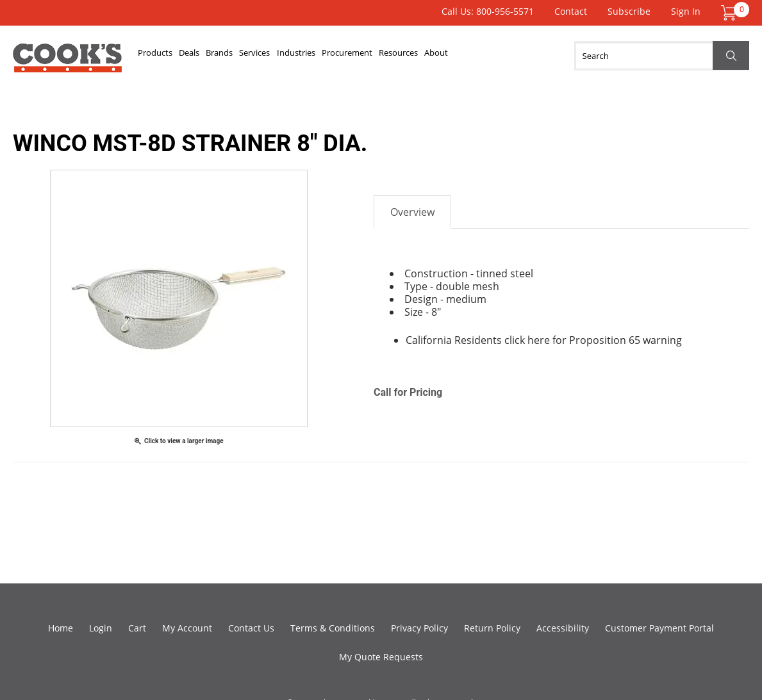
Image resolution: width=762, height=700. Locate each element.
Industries (348, 56)
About (526, 56)
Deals (206, 56)
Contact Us (251, 628)
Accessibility (563, 628)
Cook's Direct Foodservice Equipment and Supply (67, 63)
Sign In (686, 11)
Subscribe (629, 11)
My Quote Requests (381, 657)
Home (61, 628)
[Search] (662, 56)
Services (295, 56)
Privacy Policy (419, 628)
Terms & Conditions (333, 628)
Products (161, 56)
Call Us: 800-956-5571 (488, 11)
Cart (137, 628)
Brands (248, 56)
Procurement (412, 56)
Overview (412, 212)
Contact (571, 11)
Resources (477, 56)
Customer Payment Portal (659, 628)
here (539, 340)
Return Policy (492, 628)
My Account (187, 628)
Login (101, 628)
